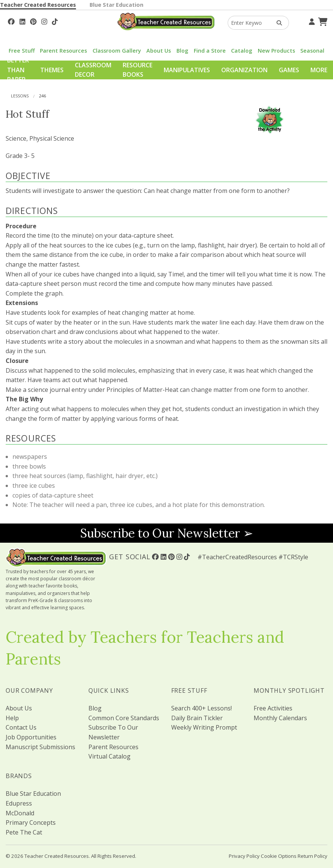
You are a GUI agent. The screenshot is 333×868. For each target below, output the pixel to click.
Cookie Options (279, 856)
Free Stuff (22, 51)
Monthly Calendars (280, 718)
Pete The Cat (24, 832)
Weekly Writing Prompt (204, 727)
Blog (182, 51)
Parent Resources (63, 51)
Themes (52, 70)
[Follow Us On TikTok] (55, 21)
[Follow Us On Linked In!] (22, 21)
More (319, 70)
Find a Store (210, 51)
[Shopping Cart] (322, 21)
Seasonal (312, 51)
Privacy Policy (244, 856)
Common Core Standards (124, 718)
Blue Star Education (116, 5)
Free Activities (273, 708)
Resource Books (138, 70)
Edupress (19, 803)
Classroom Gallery (117, 51)
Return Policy (312, 856)
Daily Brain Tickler (197, 718)
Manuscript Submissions (40, 747)
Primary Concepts (31, 822)
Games (289, 70)
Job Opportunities (31, 737)
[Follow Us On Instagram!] (44, 21)
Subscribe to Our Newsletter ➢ (167, 533)
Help (12, 718)
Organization (244, 70)
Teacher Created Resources (38, 5)
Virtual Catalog (109, 756)
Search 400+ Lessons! (201, 708)
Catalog (242, 51)
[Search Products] (277, 23)
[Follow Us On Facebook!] (11, 21)
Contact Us (21, 727)
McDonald (20, 813)
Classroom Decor (93, 70)
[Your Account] (311, 21)
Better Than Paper (18, 70)
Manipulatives (187, 70)
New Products (276, 51)
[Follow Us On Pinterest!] (33, 21)
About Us (159, 51)
